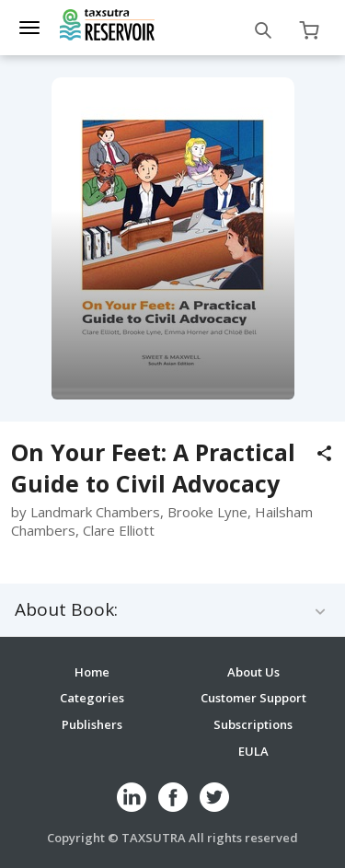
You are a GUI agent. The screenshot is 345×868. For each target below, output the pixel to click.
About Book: (66, 610)
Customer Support (253, 698)
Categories (92, 698)
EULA (253, 751)
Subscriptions (253, 724)
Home (92, 672)
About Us (253, 672)
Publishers (92, 724)
